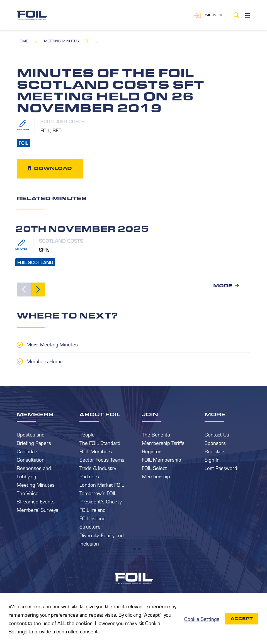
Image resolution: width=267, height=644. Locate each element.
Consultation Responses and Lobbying (34, 468)
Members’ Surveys (37, 510)
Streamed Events (36, 501)
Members (35, 414)
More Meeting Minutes (52, 344)
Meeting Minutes (61, 41)
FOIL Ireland (93, 510)
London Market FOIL (102, 484)
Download (53, 168)
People (87, 434)
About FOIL (100, 414)
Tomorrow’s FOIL (98, 493)
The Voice (28, 493)
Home (22, 41)
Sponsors (215, 443)
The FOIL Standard (100, 443)
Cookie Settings (202, 619)
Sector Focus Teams (102, 459)
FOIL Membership (162, 459)
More (223, 286)
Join (150, 414)
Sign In (212, 459)
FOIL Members (96, 451)
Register (151, 451)
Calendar (27, 451)
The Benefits (156, 434)
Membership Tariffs (163, 443)
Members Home (45, 361)
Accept (242, 619)
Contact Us (217, 434)
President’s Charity (100, 501)
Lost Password (221, 468)
